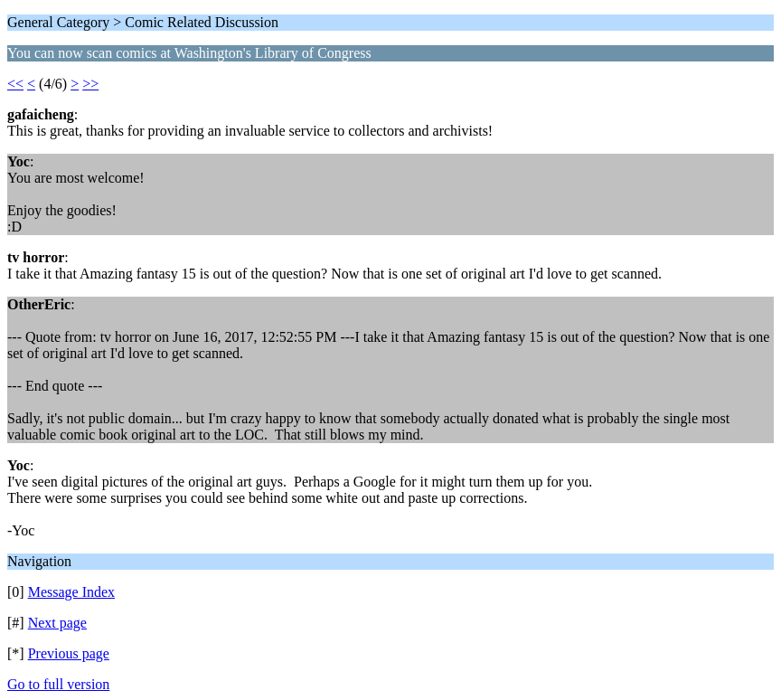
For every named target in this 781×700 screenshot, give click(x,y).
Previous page (69, 653)
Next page (57, 623)
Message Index (71, 592)
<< (15, 84)
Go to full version (58, 684)
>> (90, 84)
